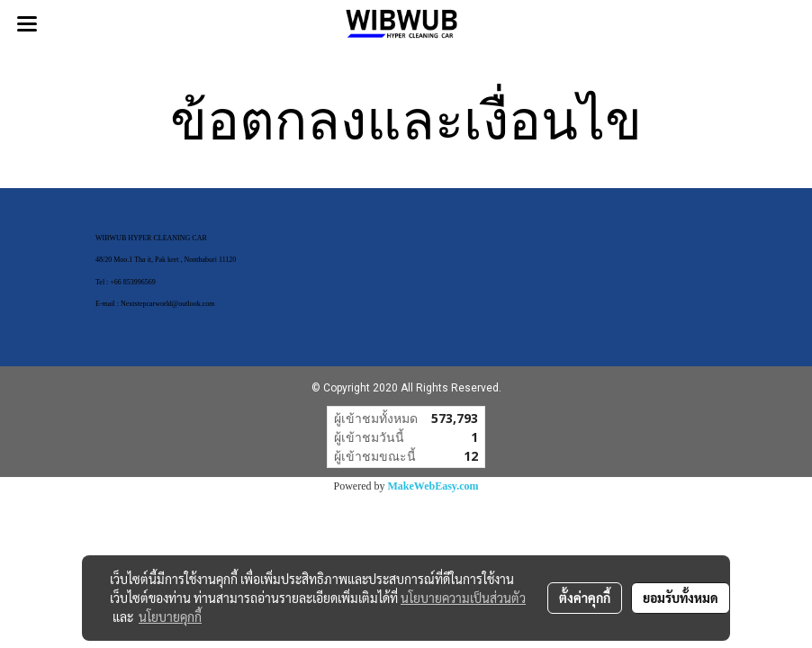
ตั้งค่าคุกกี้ (585, 598)
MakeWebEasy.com (433, 486)
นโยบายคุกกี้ (170, 616)
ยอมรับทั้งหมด (681, 598)
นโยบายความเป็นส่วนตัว (463, 598)
